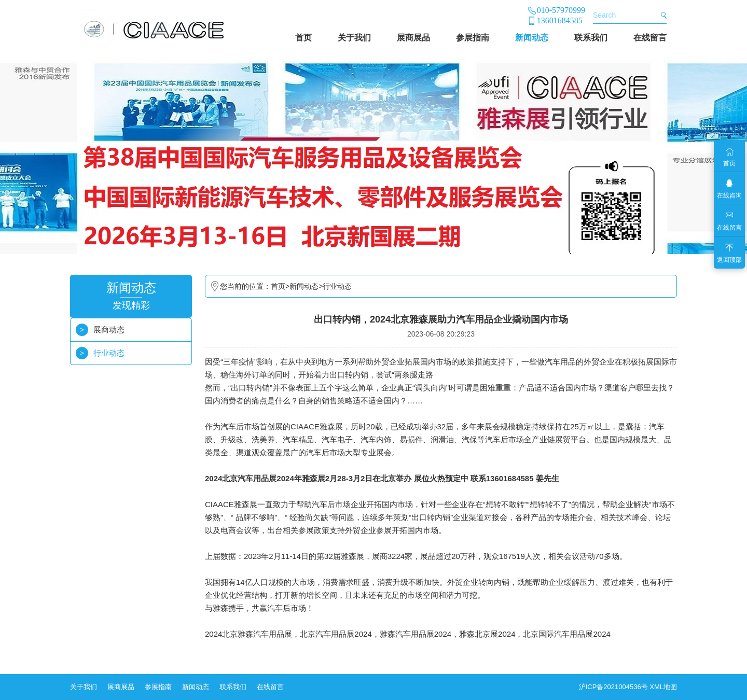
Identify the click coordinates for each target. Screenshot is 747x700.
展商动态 (109, 330)
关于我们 (354, 38)
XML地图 (663, 687)
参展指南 (473, 38)
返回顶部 (729, 260)
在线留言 (650, 38)
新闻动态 (532, 38)
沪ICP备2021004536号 (613, 687)
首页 (303, 38)
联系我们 (591, 38)
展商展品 (413, 38)
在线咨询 (729, 195)
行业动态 (109, 353)
